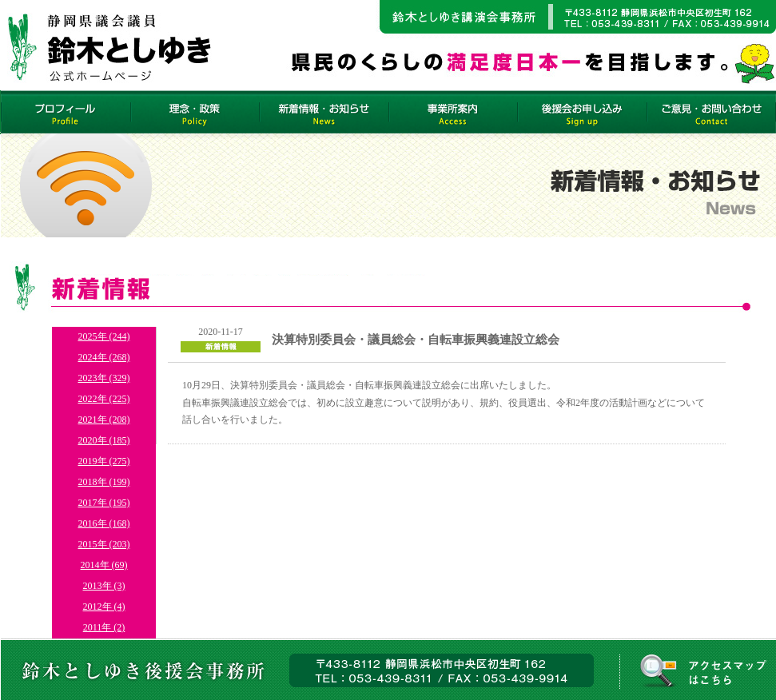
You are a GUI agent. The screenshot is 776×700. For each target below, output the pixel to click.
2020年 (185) (104, 440)
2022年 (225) (104, 399)
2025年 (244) (104, 336)
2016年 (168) (104, 523)
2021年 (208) (104, 420)
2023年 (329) (104, 378)
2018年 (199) (104, 482)
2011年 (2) (104, 627)
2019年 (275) (104, 461)
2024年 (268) (104, 357)
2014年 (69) (104, 565)
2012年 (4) (104, 607)
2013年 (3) (104, 586)
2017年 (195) (104, 503)
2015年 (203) (104, 544)
